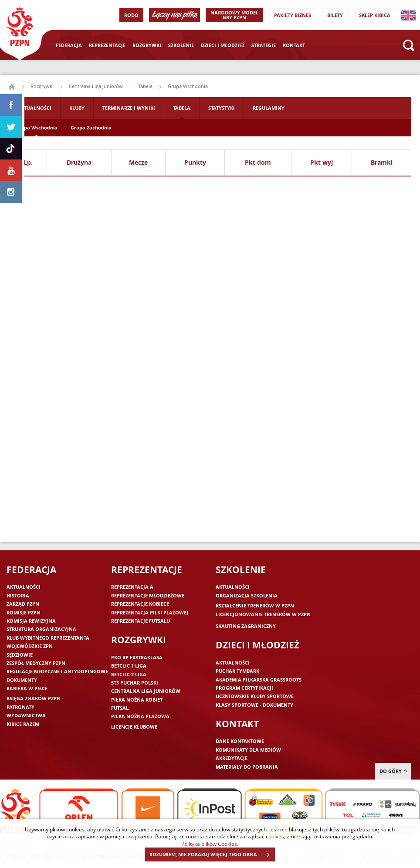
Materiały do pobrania (247, 767)
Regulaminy (269, 108)
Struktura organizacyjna (41, 629)
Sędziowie (20, 655)
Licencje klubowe (134, 727)
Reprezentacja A (132, 587)
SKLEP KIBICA (375, 15)
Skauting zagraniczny (246, 626)
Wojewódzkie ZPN (30, 646)
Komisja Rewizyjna (31, 621)
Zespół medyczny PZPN (36, 663)
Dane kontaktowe (240, 741)
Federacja (69, 45)
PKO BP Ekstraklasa (137, 657)
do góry (393, 771)
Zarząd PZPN (23, 604)
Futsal (120, 708)
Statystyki (222, 108)
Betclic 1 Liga (129, 666)
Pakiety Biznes (293, 15)
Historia (18, 595)
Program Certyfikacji (244, 688)
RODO (131, 15)
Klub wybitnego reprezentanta (48, 638)
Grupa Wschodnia (36, 127)
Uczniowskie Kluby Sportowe (255, 696)
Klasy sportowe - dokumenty (254, 705)
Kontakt (294, 45)
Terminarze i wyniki (129, 108)
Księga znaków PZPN (34, 698)
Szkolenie (181, 45)
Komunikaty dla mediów (248, 750)
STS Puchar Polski (135, 683)
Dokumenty (22, 680)
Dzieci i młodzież (223, 45)
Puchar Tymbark (237, 671)
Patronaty (20, 707)
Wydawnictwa (26, 715)
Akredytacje (232, 758)
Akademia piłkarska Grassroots (259, 680)
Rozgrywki (147, 45)
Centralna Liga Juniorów (96, 86)
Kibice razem (23, 724)
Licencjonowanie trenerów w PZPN (263, 614)
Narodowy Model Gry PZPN (234, 15)
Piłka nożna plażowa (140, 716)
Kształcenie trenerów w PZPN (255, 605)
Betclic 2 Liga (129, 674)
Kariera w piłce (27, 688)
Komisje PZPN (24, 612)
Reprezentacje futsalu (141, 621)
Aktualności (34, 108)
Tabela (145, 86)
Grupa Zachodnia (91, 127)
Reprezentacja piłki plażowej (150, 612)
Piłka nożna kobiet (137, 700)
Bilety (335, 15)
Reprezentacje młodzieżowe (148, 595)
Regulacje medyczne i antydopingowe (57, 671)
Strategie (264, 45)
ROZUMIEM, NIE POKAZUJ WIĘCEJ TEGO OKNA (212, 854)
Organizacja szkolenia (247, 595)
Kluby (77, 108)
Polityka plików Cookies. (210, 844)
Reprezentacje (107, 45)
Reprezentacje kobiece (140, 604)
